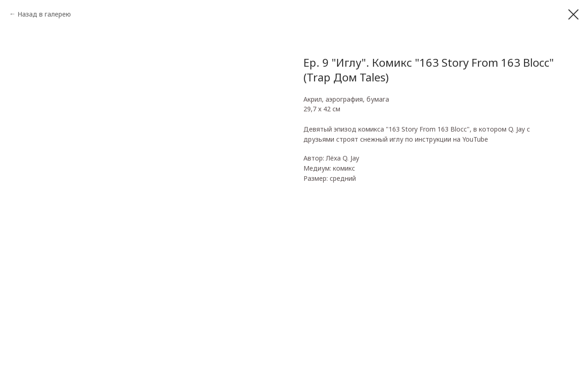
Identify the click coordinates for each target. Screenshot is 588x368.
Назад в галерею (44, 14)
